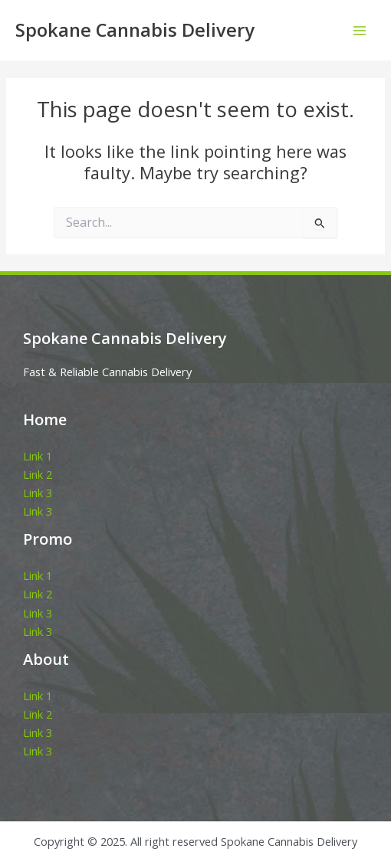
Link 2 (38, 474)
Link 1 (38, 456)
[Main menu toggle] (360, 31)
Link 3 (38, 493)
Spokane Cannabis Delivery (135, 30)
